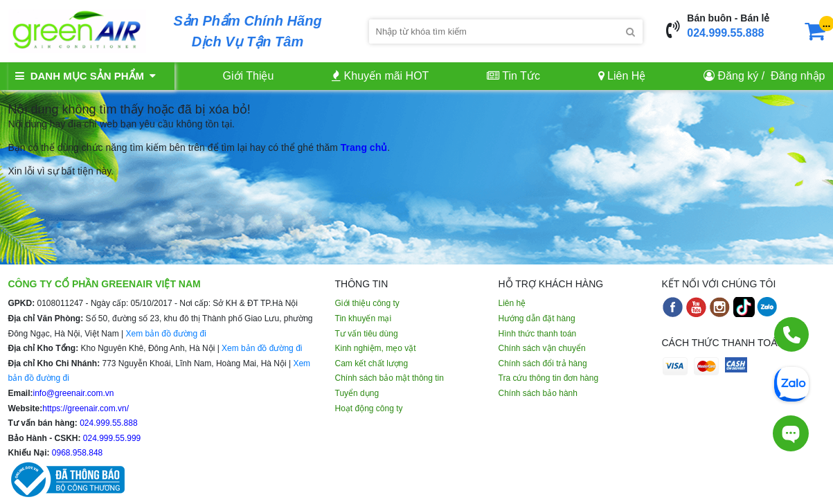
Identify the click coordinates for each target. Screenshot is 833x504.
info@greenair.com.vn (74, 393)
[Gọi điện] (791, 334)
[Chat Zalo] (791, 383)
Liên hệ (512, 303)
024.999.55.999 (111, 438)
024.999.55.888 (725, 33)
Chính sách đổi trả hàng (543, 363)
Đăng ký (738, 76)
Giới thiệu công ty (367, 303)
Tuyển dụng (357, 393)
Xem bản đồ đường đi (165, 334)
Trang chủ (364, 147)
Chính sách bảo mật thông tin (389, 378)
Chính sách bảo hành (538, 393)
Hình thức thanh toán (538, 334)
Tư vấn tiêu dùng (367, 334)
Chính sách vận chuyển (542, 348)
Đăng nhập (798, 76)
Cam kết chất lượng (372, 363)
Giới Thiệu (249, 76)
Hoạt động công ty (369, 408)
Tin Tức (513, 76)
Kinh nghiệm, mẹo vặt (376, 348)
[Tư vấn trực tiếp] (791, 433)
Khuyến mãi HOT (380, 76)
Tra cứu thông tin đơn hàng (549, 378)
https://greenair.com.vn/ (86, 408)
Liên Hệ (622, 76)
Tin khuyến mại (364, 318)
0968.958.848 (77, 453)
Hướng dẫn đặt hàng (537, 318)
